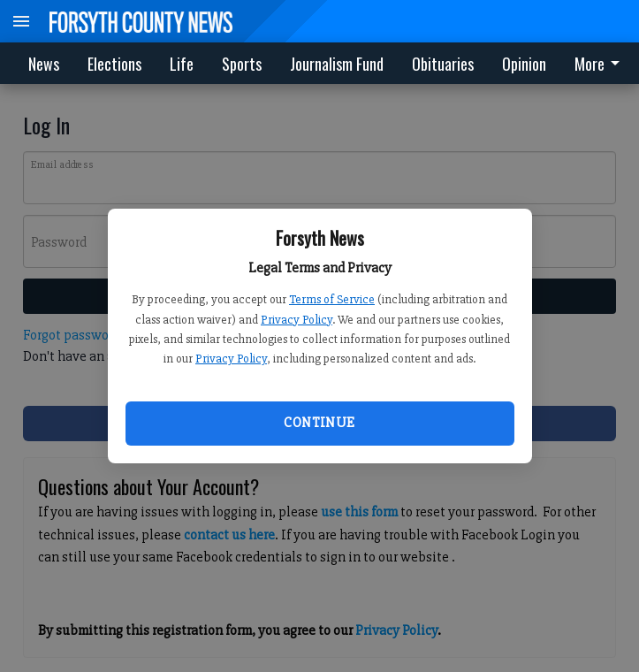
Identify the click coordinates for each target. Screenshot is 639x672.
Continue (319, 423)
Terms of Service (332, 299)
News (44, 64)
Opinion (524, 64)
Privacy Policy (297, 320)
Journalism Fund (337, 64)
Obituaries (443, 64)
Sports (242, 64)
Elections (114, 64)
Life (182, 64)
